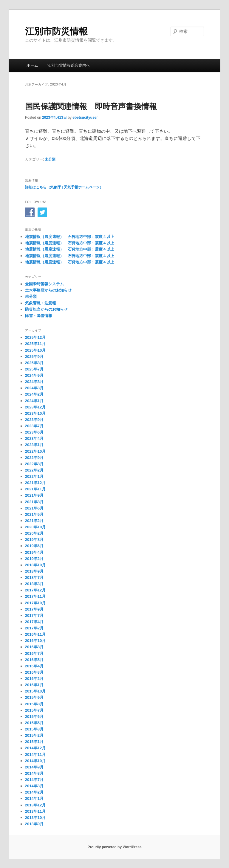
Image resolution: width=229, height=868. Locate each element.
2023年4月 (34, 438)
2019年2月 (34, 559)
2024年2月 (34, 394)
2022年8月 (34, 464)
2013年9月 (34, 824)
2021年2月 (34, 521)
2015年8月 (34, 704)
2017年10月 (35, 603)
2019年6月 (34, 546)
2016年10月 (35, 641)
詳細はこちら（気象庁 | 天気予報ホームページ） (64, 187)
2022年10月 (35, 451)
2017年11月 (35, 596)
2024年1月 (34, 401)
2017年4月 (34, 622)
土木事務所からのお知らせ (48, 290)
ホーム (32, 65)
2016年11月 (35, 634)
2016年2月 (34, 679)
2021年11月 (35, 489)
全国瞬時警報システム (44, 284)
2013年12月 (35, 805)
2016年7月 (34, 653)
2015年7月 (34, 710)
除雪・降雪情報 (39, 316)
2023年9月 (34, 420)
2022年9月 (34, 458)
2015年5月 (34, 723)
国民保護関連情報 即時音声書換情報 (91, 106)
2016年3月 (34, 672)
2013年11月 (35, 811)
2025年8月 (34, 363)
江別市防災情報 (56, 31)
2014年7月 (34, 780)
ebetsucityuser (85, 118)
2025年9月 (34, 357)
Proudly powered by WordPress (114, 847)
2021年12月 (35, 483)
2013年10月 (35, 818)
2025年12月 (35, 337)
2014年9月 (34, 767)
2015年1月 (34, 742)
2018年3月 (34, 584)
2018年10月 (35, 565)
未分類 (50, 159)
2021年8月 (34, 502)
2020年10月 (35, 527)
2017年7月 (34, 615)
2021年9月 (34, 495)
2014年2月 (34, 792)
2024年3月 (34, 388)
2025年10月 (35, 350)
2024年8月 (34, 382)
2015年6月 (34, 717)
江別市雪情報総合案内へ (69, 65)
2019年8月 (34, 540)
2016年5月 (34, 660)
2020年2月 (34, 533)
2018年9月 (34, 571)
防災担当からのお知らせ (46, 309)
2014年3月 (34, 786)
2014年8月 (34, 773)
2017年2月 (34, 628)
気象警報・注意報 (41, 303)
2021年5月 (34, 514)
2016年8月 (34, 647)
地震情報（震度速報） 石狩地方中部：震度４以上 (70, 237)
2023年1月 (34, 445)
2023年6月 (34, 432)
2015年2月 (34, 735)
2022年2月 (34, 470)
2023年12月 (35, 407)
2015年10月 (35, 691)
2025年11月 (35, 344)
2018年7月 (34, 578)
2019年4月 (34, 552)
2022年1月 (34, 476)
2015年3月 (34, 729)
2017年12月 (35, 590)
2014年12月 (35, 748)
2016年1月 (34, 685)
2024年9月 (34, 375)
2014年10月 (35, 761)
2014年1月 (34, 798)
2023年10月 (35, 413)
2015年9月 (34, 697)
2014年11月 (35, 755)
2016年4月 (34, 666)
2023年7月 (34, 426)
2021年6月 (34, 508)
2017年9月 (34, 609)
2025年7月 (34, 369)
